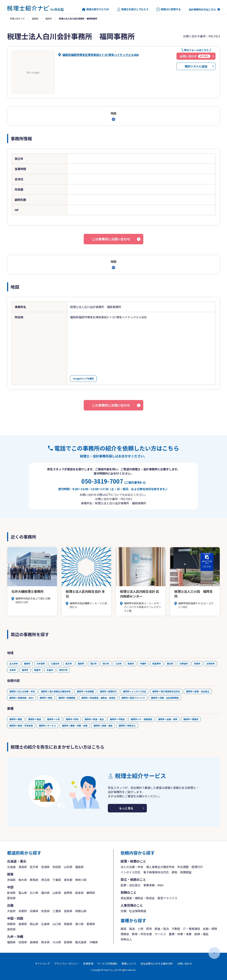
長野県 (68, 893)
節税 (175, 872)
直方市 (69, 664)
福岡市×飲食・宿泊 (94, 719)
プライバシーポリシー (67, 964)
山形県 (68, 867)
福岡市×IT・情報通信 (141, 719)
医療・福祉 (201, 934)
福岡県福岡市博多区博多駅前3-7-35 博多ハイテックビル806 (100, 55)
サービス (160, 934)
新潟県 (11, 893)
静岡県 (91, 893)
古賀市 (13, 670)
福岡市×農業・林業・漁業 (75, 726)
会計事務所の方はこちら (202, 9)
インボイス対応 (131, 872)
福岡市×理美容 (191, 719)
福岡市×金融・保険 (168, 719)
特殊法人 (126, 939)
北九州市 (14, 664)
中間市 (143, 664)
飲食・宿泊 (162, 929)
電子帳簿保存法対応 (156, 872)
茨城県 (11, 880)
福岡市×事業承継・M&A (21, 698)
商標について (129, 964)
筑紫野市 (157, 664)
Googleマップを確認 (83, 378)
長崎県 (34, 942)
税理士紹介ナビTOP (95, 9)
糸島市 (50, 670)
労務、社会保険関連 (133, 911)
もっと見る (126, 808)
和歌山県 (81, 911)
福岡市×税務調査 (67, 698)
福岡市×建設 (16, 719)
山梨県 (57, 893)
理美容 (125, 934)
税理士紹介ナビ (17, 19)
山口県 (57, 924)
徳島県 (68, 924)
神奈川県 (81, 880)
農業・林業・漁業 (180, 934)
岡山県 (34, 924)
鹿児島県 (81, 942)
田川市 (93, 664)
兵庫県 (34, 911)
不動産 (176, 929)
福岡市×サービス (47, 726)
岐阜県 (79, 893)
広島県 (45, 924)
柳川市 (106, 664)
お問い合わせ (185, 964)
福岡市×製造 (35, 719)
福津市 (25, 670)
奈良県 (45, 911)
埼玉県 (45, 880)
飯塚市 (81, 664)
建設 (123, 929)
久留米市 (55, 664)
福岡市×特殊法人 (127, 726)
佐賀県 (23, 942)
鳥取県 (11, 924)
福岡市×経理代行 (108, 691)
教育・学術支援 (142, 934)
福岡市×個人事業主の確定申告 (56, 691)
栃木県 (23, 880)
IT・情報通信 (192, 929)
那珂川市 (63, 670)
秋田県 (57, 867)
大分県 (57, 942)
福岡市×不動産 (117, 719)
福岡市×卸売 (72, 719)
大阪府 (11, 911)
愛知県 (11, 898)
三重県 (57, 911)
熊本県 (45, 942)
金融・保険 (210, 929)
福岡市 (49, 19)
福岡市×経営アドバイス (133, 698)
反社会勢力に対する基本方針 (157, 964)
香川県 (79, 924)
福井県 (45, 893)
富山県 (23, 893)
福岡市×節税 (46, 698)
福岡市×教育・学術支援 (21, 726)
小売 (140, 929)
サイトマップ (42, 964)
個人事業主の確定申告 (160, 867)
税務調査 (186, 872)
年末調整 (183, 867)
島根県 (23, 924)
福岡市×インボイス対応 (135, 691)
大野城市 (184, 664)
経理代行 (197, 867)
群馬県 (34, 880)
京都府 (23, 911)
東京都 (68, 880)
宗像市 (197, 664)
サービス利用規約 (107, 964)
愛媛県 (91, 924)
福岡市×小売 (53, 719)
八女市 (118, 664)
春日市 (170, 664)
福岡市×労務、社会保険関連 (165, 698)
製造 (132, 929)
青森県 (23, 867)
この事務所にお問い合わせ (111, 239)
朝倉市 (37, 670)
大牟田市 (41, 664)
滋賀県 (68, 911)
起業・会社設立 (131, 885)
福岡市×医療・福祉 (103, 726)
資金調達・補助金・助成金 (138, 898)
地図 (113, 113)
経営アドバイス (167, 898)
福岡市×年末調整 (85, 691)
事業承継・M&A (153, 885)
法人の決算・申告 (132, 867)
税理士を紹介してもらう (133, 9)
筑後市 (131, 664)
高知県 (11, 929)
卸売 (149, 929)
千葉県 (57, 880)
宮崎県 (68, 942)
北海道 (11, 867)
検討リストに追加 (196, 66)
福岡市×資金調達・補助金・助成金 (98, 698)
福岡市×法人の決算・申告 (22, 691)
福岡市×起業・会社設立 (198, 691)
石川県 (34, 893)
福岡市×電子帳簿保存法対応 (166, 691)
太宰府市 (211, 664)
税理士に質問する (169, 9)
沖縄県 (94, 942)
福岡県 (35, 19)
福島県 (79, 867)
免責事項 (88, 964)
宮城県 (45, 867)
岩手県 (34, 867)
